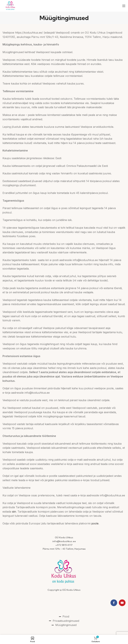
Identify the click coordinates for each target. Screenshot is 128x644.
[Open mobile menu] (124, 6)
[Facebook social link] (114, 603)
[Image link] (64, 572)
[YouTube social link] (122, 603)
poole (95, 523)
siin (14, 512)
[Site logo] (10, 6)
